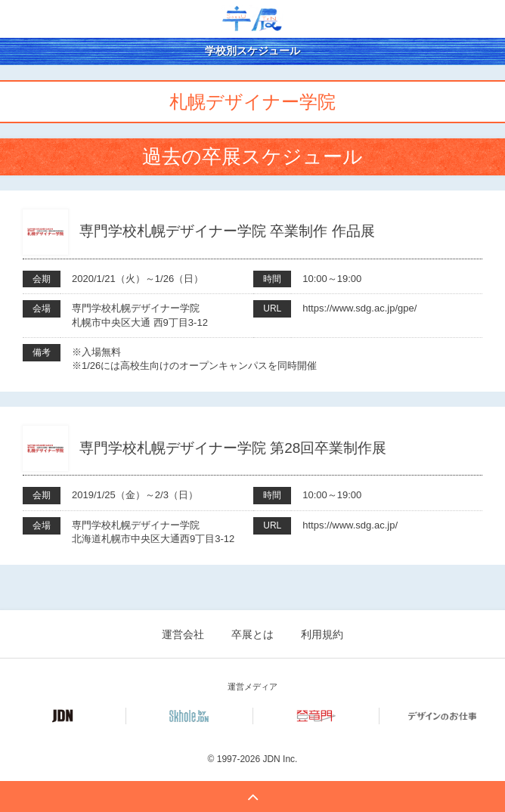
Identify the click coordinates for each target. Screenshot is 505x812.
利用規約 (322, 634)
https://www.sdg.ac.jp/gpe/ (359, 308)
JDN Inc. (280, 759)
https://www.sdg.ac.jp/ (350, 525)
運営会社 (183, 634)
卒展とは (253, 634)
